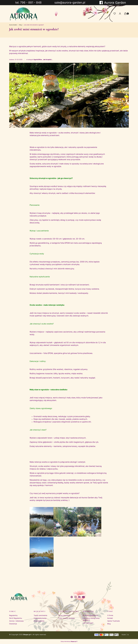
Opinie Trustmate (114, 621)
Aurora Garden (13, 25)
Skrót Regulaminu (16, 618)
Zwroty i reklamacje (16, 621)
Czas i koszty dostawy (67, 618)
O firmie (110, 615)
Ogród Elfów (38, 59)
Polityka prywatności (90, 615)
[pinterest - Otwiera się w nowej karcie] (72, 597)
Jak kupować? (88, 623)
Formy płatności (64, 615)
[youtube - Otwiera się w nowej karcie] (83, 597)
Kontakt (110, 618)
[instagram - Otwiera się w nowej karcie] (76, 597)
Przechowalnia (39, 621)
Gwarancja (13, 624)
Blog (20, 25)
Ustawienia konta (40, 618)
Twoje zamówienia (40, 615)
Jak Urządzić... (48, 59)
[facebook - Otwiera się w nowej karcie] (79, 597)
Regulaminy (13, 615)
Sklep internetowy (68, 641)
